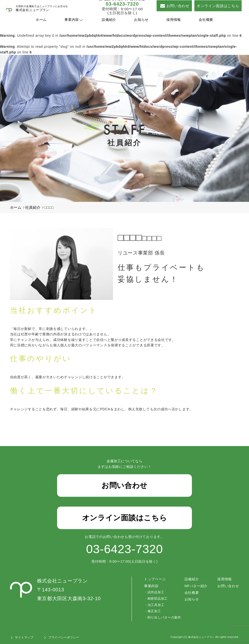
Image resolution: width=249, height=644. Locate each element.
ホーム (41, 20)
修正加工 (154, 611)
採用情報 (174, 20)
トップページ (155, 579)
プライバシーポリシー (64, 637)
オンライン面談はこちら (218, 6)
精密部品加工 (158, 599)
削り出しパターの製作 (164, 617)
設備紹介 (109, 20)
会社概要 (206, 20)
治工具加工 (156, 605)
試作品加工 (156, 592)
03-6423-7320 (122, 4)
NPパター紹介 (196, 586)
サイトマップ (24, 637)
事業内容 (72, 20)
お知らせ (141, 20)
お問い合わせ (175, 6)
